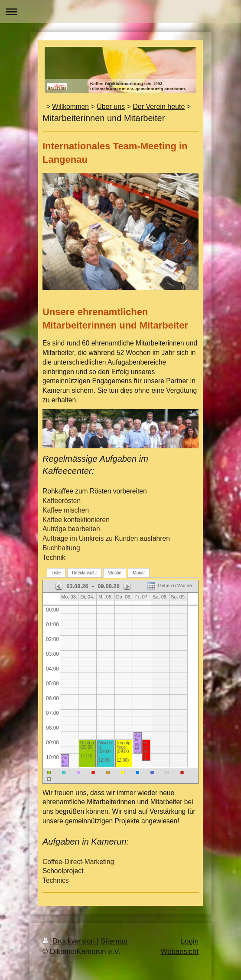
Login (190, 941)
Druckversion (70, 941)
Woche (115, 573)
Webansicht (180, 952)
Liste (56, 573)
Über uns (111, 107)
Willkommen (70, 107)
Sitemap (114, 941)
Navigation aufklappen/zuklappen (120, 12)
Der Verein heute (159, 107)
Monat (139, 573)
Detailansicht (84, 573)
